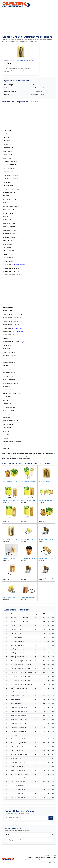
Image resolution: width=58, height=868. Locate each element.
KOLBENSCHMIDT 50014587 (11, 275)
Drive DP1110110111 (9, 192)
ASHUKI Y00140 (7, 158)
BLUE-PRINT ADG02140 (10, 161)
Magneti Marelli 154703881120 (12, 318)
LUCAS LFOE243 (8, 311)
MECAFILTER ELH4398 (9, 356)
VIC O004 (5, 438)
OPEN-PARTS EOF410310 (10, 383)
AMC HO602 (6, 141)
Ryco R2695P (7, 397)
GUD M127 (6, 216)
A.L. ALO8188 (7, 130)
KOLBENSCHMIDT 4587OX (11, 271)
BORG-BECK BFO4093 (9, 165)
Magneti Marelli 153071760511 (12, 314)
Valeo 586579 (7, 431)
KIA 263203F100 (8, 258)
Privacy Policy (53, 863)
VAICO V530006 (7, 428)
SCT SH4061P (7, 400)
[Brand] (29, 835)
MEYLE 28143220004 (9, 362)
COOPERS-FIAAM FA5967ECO (12, 189)
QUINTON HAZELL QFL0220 (11, 393)
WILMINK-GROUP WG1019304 (12, 441)
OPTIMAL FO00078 (8, 386)
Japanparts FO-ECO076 (10, 234)
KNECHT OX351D (8, 265)
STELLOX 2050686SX (9, 407)
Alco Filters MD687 (8, 134)
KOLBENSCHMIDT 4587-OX (11, 268)
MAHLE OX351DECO (9, 338)
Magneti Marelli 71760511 (11, 325)
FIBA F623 (6, 196)
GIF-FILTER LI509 (8, 213)
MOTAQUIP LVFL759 (9, 373)
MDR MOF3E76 (7, 349)
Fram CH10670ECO (8, 210)
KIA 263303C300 (8, 261)
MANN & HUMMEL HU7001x (11, 342)
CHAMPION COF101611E (10, 179)
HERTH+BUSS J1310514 (10, 227)
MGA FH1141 (7, 366)
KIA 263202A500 (8, 254)
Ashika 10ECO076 (8, 148)
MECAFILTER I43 (8, 359)
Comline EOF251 (8, 185)
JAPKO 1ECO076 (8, 241)
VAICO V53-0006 (8, 424)
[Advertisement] (29, 21)
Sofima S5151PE (8, 404)
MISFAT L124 (7, 369)
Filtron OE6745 (7, 203)
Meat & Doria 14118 (9, 352)
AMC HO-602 (7, 137)
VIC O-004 (6, 435)
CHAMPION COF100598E (10, 175)
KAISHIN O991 (7, 247)
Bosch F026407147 (8, 172)
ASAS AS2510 (7, 144)
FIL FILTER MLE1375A (9, 199)
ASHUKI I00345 (7, 151)
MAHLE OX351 (7, 328)
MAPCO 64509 (7, 345)
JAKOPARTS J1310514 (9, 230)
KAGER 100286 (7, 244)
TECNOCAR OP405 (8, 411)
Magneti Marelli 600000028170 (12, 321)
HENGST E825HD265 (9, 223)
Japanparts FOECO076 (9, 237)
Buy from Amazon (19, 265)
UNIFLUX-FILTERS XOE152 (11, 421)
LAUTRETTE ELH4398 (9, 304)
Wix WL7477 (6, 448)
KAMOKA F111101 (8, 251)
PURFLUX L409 (7, 390)
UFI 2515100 (6, 417)
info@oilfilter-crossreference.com (48, 861)
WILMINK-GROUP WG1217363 (12, 445)
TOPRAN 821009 (8, 414)
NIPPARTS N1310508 (9, 380)
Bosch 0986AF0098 (8, 168)
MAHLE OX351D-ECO (9, 335)
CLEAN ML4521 (7, 182)
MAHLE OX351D (8, 331)
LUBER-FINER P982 (8, 307)
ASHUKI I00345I (8, 155)
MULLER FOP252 (8, 376)
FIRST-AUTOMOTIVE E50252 (11, 206)
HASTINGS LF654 (8, 220)
